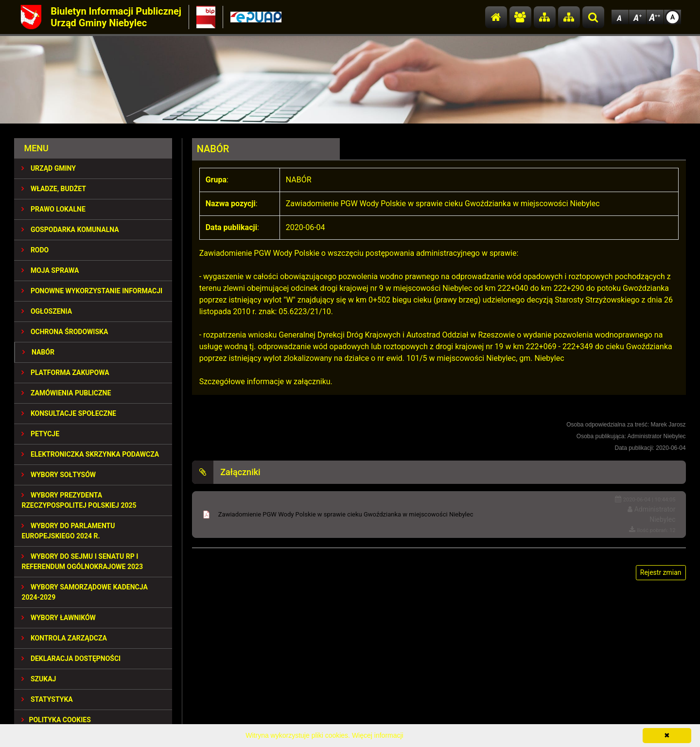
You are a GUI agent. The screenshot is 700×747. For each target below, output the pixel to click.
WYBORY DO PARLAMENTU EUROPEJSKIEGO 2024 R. (68, 531)
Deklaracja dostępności (71, 658)
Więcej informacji (378, 735)
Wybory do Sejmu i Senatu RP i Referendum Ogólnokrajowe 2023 (82, 561)
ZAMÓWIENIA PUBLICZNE (66, 393)
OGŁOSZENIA (47, 311)
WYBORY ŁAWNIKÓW (58, 618)
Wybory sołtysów (59, 475)
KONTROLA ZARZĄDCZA (64, 638)
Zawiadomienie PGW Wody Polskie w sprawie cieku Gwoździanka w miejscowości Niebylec (346, 514)
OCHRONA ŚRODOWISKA (65, 332)
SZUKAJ (39, 679)
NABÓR (38, 352)
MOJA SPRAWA (50, 270)
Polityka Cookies (56, 720)
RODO (35, 250)
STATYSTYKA (47, 699)
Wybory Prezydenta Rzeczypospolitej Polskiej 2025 (79, 500)
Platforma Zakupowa (65, 373)
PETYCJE (40, 434)
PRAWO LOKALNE (53, 209)
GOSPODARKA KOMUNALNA (70, 230)
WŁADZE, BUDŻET (53, 189)
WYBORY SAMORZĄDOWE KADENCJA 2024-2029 (84, 592)
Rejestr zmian (661, 572)
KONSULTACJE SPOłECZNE (69, 413)
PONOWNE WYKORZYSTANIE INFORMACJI (92, 291)
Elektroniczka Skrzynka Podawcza (90, 454)
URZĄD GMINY (49, 168)
